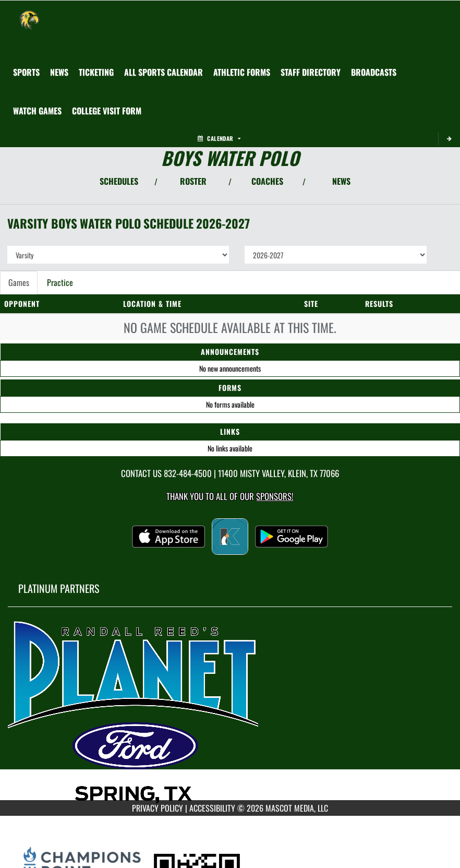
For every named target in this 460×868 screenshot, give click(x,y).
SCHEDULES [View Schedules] (119, 181)
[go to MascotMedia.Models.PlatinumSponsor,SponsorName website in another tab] (230, 711)
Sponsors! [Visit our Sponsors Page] (275, 496)
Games (19, 282)
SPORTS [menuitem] (26, 72)
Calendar (219, 138)
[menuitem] (59, 72)
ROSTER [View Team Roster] (193, 181)
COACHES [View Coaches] (267, 181)
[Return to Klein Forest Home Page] (29, 14)
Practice (60, 282)
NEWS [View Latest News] (341, 181)
